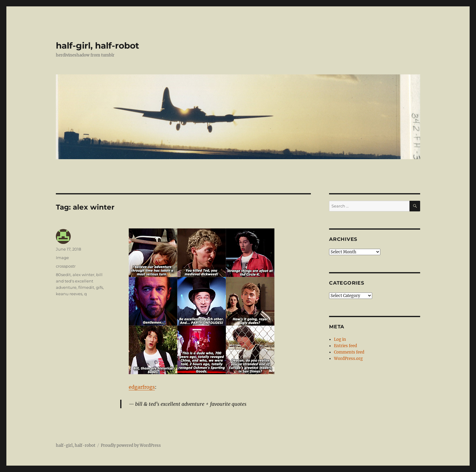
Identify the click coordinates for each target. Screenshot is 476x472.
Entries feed (345, 346)
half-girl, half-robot (97, 46)
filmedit (86, 287)
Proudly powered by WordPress (131, 445)
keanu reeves (69, 294)
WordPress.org (348, 359)
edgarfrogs (142, 387)
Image (62, 258)
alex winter (83, 275)
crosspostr (66, 266)
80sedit (63, 275)
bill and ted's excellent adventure (79, 281)
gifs (99, 287)
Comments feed (349, 352)
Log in (340, 339)
